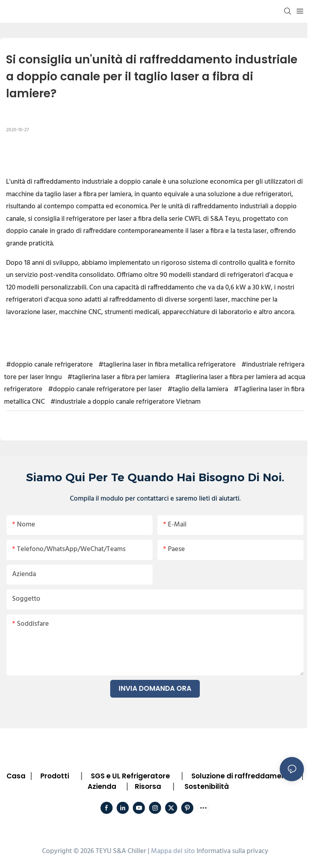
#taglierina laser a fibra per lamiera (118, 377)
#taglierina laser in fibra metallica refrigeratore (167, 365)
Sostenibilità (207, 786)
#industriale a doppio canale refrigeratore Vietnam (126, 402)
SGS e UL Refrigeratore (130, 776)
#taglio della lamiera (198, 389)
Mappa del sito (173, 851)
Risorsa (148, 786)
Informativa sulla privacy (232, 851)
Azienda (102, 786)
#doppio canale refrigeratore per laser (105, 389)
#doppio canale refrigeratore (49, 365)
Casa (16, 776)
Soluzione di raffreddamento (242, 776)
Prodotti (55, 776)
